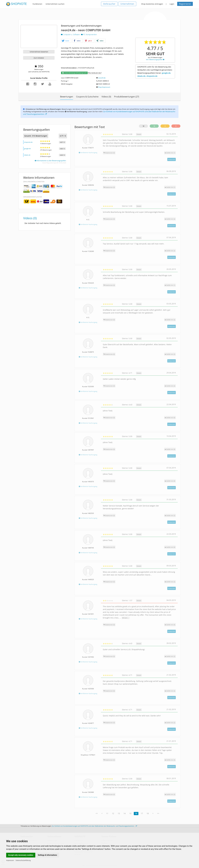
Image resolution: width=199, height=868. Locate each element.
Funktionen (37, 4)
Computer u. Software (71, 34)
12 (113, 813)
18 (148, 813)
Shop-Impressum (104, 87)
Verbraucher (109, 4)
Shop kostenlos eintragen (152, 4)
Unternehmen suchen (55, 4)
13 (119, 813)
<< (97, 813)
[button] (66, 41)
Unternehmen (127, 4)
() (170, 153)
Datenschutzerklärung (23, 860)
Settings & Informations (48, 855)
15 (130, 813)
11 (107, 813)
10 (143, 126)
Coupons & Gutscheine (87, 97)
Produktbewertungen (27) (127, 97)
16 (136, 813)
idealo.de (27, 155)
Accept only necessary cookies (21, 855)
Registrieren (185, 4)
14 (125, 813)
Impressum (10, 860)
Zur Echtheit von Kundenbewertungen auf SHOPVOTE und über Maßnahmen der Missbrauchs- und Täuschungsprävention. (94, 826)
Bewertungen (67, 97)
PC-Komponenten (89, 34)
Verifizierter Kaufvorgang (88, 152)
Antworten (172, 159)
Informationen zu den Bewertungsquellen (50, 161)
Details (139, 134)
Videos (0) (106, 97)
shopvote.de (28, 142)
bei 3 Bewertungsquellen (155, 59)
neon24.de (102, 78)
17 (142, 813)
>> (158, 813)
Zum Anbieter (39, 58)
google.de (27, 149)
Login (172, 4)
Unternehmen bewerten (39, 52)
